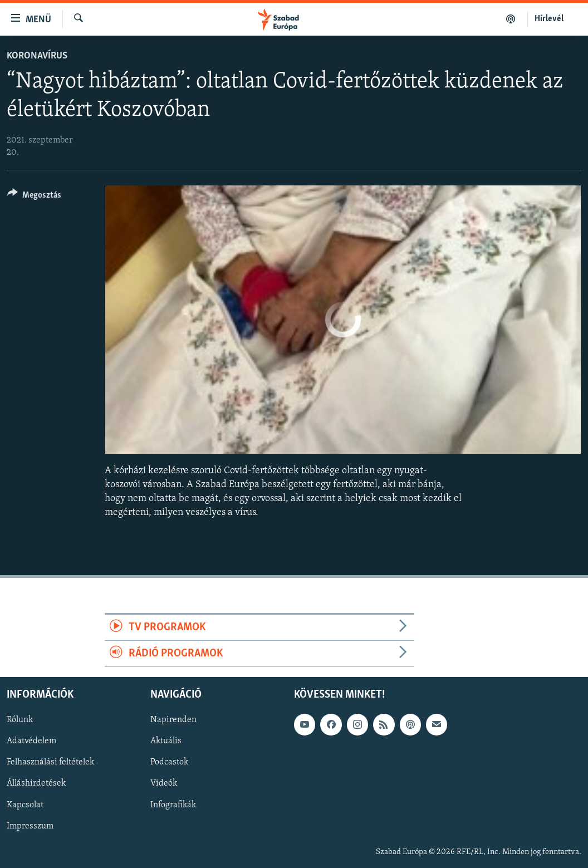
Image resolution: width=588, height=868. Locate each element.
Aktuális (166, 742)
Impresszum (30, 826)
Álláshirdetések (36, 784)
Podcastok (169, 763)
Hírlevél (549, 19)
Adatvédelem (31, 742)
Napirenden (173, 720)
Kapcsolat (25, 805)
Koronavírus (37, 56)
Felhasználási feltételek (50, 763)
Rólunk (20, 720)
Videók (164, 784)
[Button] (34, 197)
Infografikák (173, 805)
